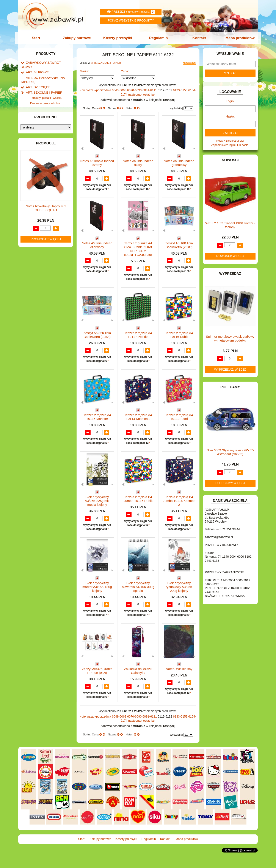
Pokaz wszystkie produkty (131, 20)
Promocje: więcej (46, 439)
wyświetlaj (176, 107)
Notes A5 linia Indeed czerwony (97, 248)
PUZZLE (31, 262)
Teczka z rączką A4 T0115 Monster (97, 424)
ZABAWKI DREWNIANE (41, 286)
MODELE (32, 237)
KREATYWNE (35, 219)
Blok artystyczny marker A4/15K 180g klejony (97, 598)
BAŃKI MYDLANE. (38, 126)
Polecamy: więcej (230, 483)
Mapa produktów (238, 38)
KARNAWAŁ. (34, 204)
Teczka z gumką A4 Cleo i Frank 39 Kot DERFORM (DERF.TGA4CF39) (138, 252)
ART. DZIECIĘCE (37, 81)
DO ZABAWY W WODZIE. (42, 166)
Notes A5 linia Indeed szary (138, 162)
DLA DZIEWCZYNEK (39, 141)
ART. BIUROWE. (36, 67)
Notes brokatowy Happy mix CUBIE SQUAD (46, 408)
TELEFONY (33, 276)
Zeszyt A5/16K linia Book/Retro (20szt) (179, 248)
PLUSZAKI (33, 257)
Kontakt (198, 38)
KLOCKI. (31, 209)
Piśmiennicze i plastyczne (46, 105)
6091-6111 (150, 89)
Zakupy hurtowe (78, 38)
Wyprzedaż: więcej (230, 370)
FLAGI (30, 176)
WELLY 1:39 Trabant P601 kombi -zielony (230, 225)
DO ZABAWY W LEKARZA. (43, 146)
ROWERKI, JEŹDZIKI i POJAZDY (47, 267)
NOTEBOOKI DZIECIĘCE (42, 247)
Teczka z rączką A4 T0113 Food (179, 424)
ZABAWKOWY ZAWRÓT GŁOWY (47, 62)
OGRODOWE (34, 252)
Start (38, 38)
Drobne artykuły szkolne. (45, 95)
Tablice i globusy (40, 110)
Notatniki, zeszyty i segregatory (50, 120)
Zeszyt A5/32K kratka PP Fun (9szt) (97, 683)
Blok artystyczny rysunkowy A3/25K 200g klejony (179, 598)
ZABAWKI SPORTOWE (41, 291)
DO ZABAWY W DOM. (40, 151)
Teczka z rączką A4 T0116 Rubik (179, 338)
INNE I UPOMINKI (37, 185)
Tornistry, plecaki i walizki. (46, 91)
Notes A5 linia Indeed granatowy (179, 162)
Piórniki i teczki (39, 100)
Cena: (125, 70)
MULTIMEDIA (34, 242)
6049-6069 (120, 89)
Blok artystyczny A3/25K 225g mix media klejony (97, 512)
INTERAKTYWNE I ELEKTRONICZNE (35, 197)
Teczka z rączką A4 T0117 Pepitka (138, 338)
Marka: (84, 70)
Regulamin (158, 38)
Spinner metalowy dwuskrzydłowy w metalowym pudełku (230, 338)
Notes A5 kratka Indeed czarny (97, 162)
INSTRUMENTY (36, 190)
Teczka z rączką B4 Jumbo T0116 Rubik (138, 510)
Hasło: (230, 116)
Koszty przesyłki (118, 38)
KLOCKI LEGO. (36, 214)
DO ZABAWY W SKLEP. (41, 161)
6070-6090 (135, 89)
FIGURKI (32, 171)
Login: (230, 101)
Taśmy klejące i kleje (43, 115)
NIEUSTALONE (36, 301)
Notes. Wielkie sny (179, 681)
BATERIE (32, 131)
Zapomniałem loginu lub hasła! (230, 145)
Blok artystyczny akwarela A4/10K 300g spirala (138, 598)
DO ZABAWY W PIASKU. (42, 156)
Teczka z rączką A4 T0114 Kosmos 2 (138, 424)
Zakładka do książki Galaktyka (138, 683)
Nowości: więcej (230, 256)
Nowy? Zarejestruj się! (230, 141)
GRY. (29, 180)
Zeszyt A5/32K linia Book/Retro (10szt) (97, 338)
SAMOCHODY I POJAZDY (43, 272)
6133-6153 (181, 89)
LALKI (30, 232)
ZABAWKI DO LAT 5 (39, 281)
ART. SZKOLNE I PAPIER (42, 86)
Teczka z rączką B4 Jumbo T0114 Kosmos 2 (179, 512)
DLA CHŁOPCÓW (37, 136)
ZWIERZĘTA (34, 296)
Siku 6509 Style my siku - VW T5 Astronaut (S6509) (230, 452)
